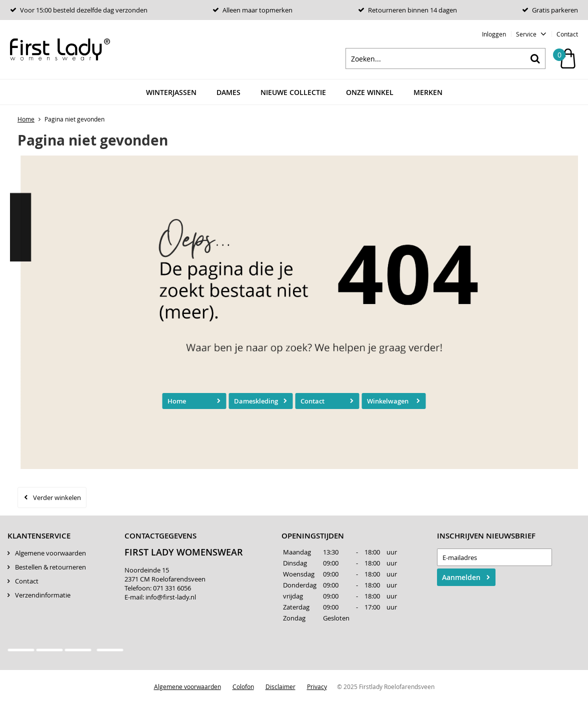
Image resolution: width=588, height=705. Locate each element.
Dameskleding (256, 401)
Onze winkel (370, 92)
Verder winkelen (57, 497)
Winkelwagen (388, 401)
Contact (567, 34)
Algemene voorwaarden (50, 553)
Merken (428, 92)
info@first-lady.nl (171, 597)
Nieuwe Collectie (293, 92)
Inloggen (494, 34)
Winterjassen (171, 92)
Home (177, 401)
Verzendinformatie (43, 595)
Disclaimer (280, 686)
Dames (228, 92)
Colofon (243, 686)
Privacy (317, 686)
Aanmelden (461, 577)
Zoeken (535, 58)
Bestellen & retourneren (50, 567)
